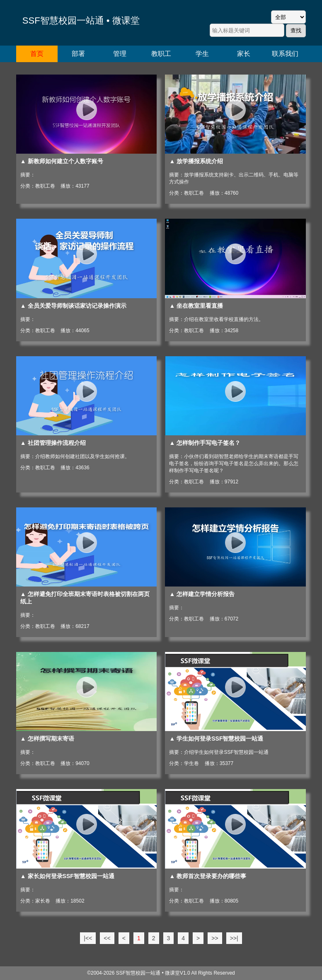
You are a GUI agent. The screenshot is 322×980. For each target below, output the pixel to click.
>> (215, 938)
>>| (234, 938)
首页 (37, 54)
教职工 (161, 54)
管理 (120, 54)
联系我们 (285, 54)
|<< (88, 938)
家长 (244, 54)
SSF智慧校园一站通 (138, 973)
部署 (78, 54)
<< (107, 938)
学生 (202, 54)
